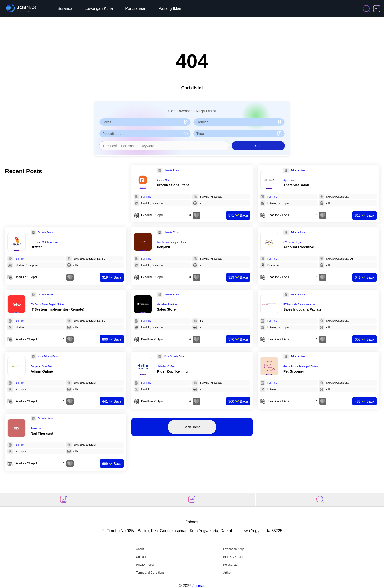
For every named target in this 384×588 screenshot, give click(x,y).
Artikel (227, 573)
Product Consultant (173, 185)
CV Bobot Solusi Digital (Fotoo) (48, 304)
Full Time (146, 197)
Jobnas (199, 586)
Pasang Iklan (170, 8)
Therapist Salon (296, 185)
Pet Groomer (294, 371)
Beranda (65, 8)
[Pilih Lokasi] (145, 122)
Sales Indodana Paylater (303, 309)
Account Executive (299, 247)
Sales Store (166, 309)
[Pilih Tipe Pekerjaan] (239, 134)
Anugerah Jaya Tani (41, 366)
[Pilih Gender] (239, 122)
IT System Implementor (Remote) (57, 309)
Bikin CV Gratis (233, 557)
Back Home (192, 427)
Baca (238, 215)
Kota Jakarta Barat (48, 357)
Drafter (36, 247)
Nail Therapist (42, 433)
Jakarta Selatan (47, 232)
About (140, 549)
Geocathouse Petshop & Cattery (301, 366)
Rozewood (36, 428)
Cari (258, 146)
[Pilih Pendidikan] (145, 134)
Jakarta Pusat (172, 170)
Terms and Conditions (150, 573)
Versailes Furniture (167, 304)
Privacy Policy (145, 565)
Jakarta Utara (298, 170)
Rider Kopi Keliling (172, 371)
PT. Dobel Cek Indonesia (44, 242)
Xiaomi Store (164, 180)
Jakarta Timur (172, 232)
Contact (141, 557)
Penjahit (164, 247)
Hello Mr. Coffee (166, 366)
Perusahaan (136, 8)
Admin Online (42, 371)
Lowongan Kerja (99, 8)
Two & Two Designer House (172, 242)
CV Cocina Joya (292, 242)
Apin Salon (289, 180)
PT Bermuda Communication (299, 304)
